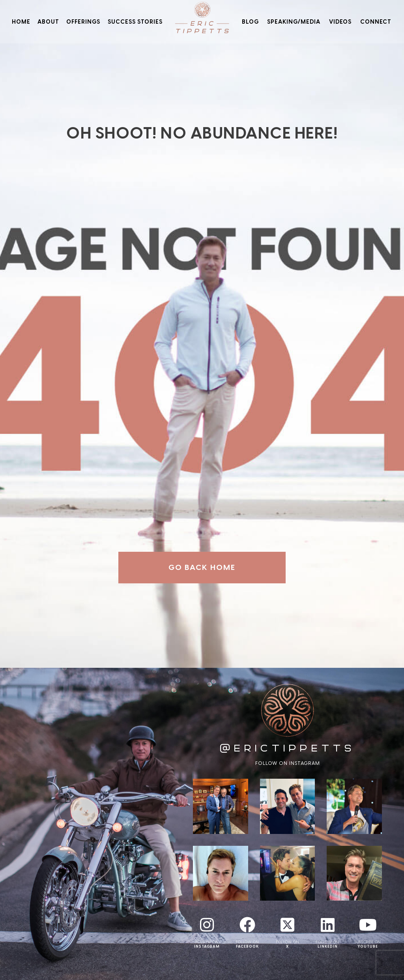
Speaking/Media (294, 22)
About (48, 22)
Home (21, 22)
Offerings (83, 22)
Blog (250, 22)
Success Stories (135, 22)
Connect (376, 22)
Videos (340, 22)
